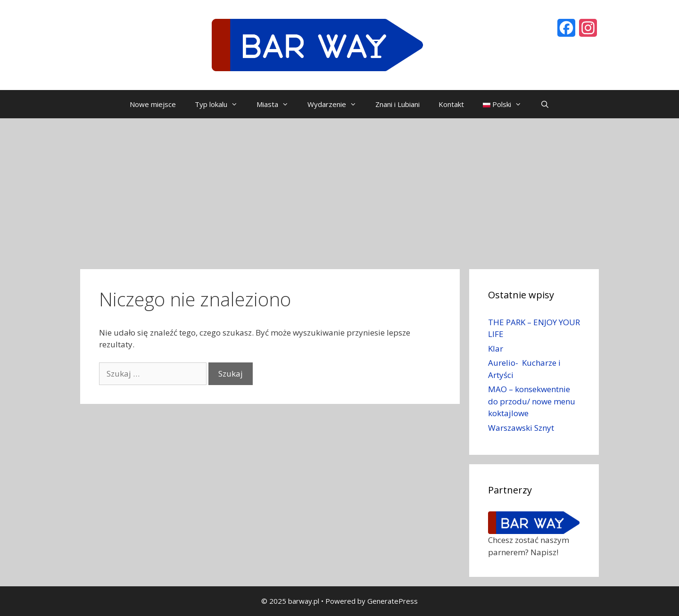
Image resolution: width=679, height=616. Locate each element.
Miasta (277, 104)
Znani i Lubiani (397, 104)
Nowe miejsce (153, 104)
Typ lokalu (221, 104)
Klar (496, 349)
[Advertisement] (339, 189)
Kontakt (451, 104)
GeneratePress (393, 601)
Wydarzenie (337, 104)
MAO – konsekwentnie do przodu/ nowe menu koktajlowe (532, 401)
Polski (507, 104)
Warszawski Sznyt (521, 428)
